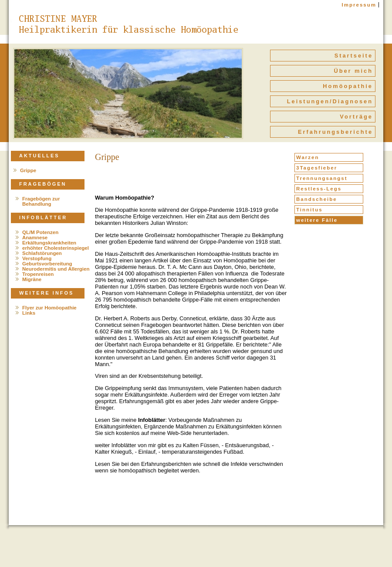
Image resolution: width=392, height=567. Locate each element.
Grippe (28, 170)
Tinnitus (309, 210)
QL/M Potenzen (40, 232)
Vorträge (356, 117)
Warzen (308, 157)
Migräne (32, 279)
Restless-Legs (319, 189)
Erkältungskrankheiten (49, 243)
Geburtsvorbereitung (47, 264)
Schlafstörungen (42, 253)
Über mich (353, 71)
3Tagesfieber (317, 168)
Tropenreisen (38, 274)
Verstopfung (37, 258)
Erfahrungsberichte (335, 132)
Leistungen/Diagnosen (330, 101)
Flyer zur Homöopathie (49, 308)
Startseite (354, 56)
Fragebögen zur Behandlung (41, 201)
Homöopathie (348, 86)
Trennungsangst (322, 178)
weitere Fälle (317, 220)
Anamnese (35, 238)
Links (29, 313)
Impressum (359, 5)
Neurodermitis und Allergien (56, 269)
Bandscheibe (317, 199)
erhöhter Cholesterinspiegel (56, 248)
